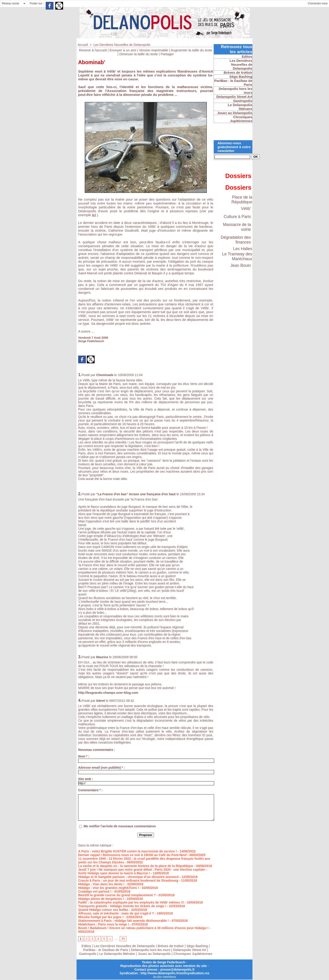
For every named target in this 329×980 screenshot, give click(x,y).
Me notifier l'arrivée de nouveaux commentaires (120, 826)
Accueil (83, 45)
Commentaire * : (90, 790)
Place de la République (242, 200)
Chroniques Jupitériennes (193, 954)
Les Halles (243, 249)
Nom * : (84, 756)
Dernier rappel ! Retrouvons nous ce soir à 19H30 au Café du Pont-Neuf (132, 855)
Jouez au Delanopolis (154, 954)
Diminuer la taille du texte (138, 54)
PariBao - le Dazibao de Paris (106, 950)
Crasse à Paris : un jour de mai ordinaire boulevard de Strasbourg (128, 880)
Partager (167, 54)
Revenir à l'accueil (93, 50)
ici (94, 215)
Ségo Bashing (198, 946)
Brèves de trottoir (171, 946)
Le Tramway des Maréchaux (237, 256)
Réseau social (10, 3)
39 (123, 939)
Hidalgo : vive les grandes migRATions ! (109, 888)
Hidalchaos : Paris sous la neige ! (104, 924)
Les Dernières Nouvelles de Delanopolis (122, 45)
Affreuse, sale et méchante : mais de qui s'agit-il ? (116, 913)
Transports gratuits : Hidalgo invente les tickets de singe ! (122, 906)
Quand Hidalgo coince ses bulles (103, 910)
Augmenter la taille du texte (191, 50)
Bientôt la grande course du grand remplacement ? (117, 895)
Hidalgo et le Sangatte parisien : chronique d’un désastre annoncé (128, 877)
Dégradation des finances (236, 240)
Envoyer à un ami (123, 50)
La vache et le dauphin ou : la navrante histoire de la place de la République (136, 866)
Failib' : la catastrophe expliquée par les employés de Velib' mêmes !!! (131, 902)
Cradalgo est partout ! (95, 891)
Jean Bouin (241, 265)
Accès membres (164, 977)
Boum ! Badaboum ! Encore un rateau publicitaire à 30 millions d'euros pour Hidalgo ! (143, 928)
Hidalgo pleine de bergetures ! (101, 899)
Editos (86, 946)
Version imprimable (154, 50)
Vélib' (246, 209)
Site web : (86, 779)
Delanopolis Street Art (190, 950)
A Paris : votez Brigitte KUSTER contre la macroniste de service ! (127, 851)
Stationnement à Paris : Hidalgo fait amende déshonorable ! (123, 921)
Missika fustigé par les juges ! (101, 917)
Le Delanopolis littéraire (117, 954)
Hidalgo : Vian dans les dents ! (101, 884)
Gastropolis (88, 954)
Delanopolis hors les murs (151, 950)
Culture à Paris (237, 217)
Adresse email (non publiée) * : (102, 768)
